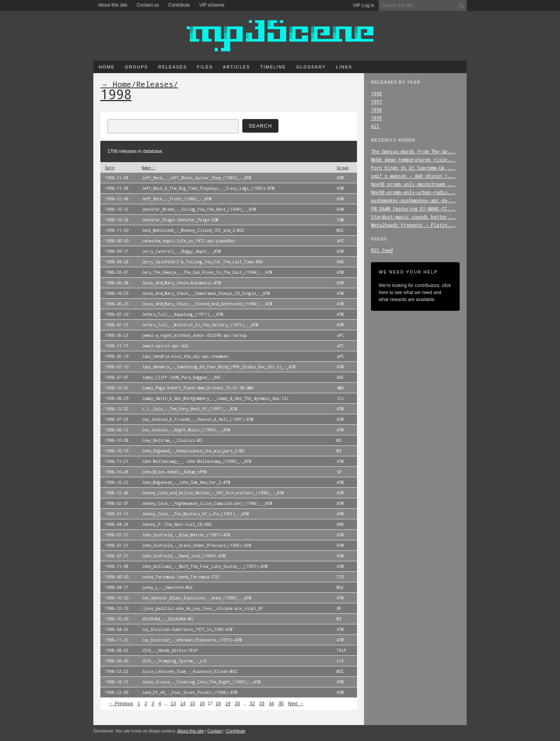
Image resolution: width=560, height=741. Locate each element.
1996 (376, 93)
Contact (215, 731)
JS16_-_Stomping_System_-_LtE (174, 661)
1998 (376, 110)
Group (343, 168)
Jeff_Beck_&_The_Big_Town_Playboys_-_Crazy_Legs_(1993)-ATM (208, 188)
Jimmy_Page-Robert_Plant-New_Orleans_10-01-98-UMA (198, 388)
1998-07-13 (117, 325)
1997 (376, 102)
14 (183, 704)
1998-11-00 (117, 230)
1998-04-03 (117, 629)
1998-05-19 (117, 356)
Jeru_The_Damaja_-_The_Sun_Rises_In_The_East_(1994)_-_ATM (207, 272)
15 (192, 704)
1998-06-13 (117, 430)
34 (271, 704)
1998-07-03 (117, 419)
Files (205, 67)
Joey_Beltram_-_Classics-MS (172, 440)
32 (252, 704)
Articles (236, 67)
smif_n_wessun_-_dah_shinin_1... (413, 176)
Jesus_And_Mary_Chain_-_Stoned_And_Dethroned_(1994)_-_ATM (207, 304)
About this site (113, 5)
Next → (296, 704)
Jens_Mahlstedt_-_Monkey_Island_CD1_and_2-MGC (193, 230)
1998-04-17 (117, 587)
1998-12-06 (117, 493)
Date (110, 168)
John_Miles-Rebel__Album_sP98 (174, 472)
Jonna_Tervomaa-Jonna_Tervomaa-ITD (180, 577)
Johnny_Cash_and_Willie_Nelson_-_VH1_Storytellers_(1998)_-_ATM (213, 493)
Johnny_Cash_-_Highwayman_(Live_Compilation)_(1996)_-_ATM (207, 503)
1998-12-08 (117, 199)
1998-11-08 (117, 178)
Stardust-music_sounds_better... (413, 217)
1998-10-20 (117, 598)
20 (237, 704)
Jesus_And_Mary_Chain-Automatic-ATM (181, 283)
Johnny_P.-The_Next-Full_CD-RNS (177, 524)
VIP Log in (364, 5)
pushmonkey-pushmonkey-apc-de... (413, 200)
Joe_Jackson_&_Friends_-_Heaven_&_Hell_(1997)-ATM (198, 419)
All (375, 126)
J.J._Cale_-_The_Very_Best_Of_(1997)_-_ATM (189, 409)
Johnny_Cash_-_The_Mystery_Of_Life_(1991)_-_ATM (195, 514)
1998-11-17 (117, 346)
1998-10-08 (117, 440)
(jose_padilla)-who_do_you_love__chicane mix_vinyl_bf (202, 608)
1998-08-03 (117, 650)
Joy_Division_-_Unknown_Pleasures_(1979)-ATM (192, 640)
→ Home (116, 84)
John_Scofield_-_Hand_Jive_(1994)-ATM (184, 556)
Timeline (273, 67)
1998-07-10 (117, 314)
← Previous (121, 704)
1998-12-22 (117, 409)
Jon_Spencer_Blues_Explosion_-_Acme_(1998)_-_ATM (196, 598)
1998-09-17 (117, 251)
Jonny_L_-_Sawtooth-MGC (167, 587)
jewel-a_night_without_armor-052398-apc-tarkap (194, 335)
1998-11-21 (117, 461)
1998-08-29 (117, 398)
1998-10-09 (117, 619)
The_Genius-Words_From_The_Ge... (413, 151)
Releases (173, 67)
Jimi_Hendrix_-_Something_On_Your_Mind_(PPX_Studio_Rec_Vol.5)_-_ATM (219, 367)
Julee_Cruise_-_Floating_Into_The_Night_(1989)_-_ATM (201, 682)
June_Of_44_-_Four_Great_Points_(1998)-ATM (189, 692)
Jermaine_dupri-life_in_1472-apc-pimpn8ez (188, 241)
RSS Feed (382, 250)
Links (344, 67)
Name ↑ (148, 168)
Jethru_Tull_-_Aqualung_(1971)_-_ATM (182, 314)
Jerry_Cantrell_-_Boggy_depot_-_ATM (181, 251)
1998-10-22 (117, 482)
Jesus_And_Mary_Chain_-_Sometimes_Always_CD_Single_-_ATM (206, 293)
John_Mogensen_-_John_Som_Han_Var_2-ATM (186, 482)
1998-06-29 (117, 304)
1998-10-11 (117, 682)
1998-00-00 (117, 241)
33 (262, 704)
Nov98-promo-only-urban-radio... (413, 192)
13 (173, 704)
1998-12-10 (117, 608)
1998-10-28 (117, 220)
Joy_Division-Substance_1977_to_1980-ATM (187, 629)
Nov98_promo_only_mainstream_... (413, 184)
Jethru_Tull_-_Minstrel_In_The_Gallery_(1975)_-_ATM (200, 325)
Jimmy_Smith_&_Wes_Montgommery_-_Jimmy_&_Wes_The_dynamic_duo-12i (215, 398)
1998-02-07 (117, 503)
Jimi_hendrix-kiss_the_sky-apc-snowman (185, 356)
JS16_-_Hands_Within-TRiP (170, 650)
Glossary (311, 67)
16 (202, 704)
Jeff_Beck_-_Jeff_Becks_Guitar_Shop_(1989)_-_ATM (196, 178)
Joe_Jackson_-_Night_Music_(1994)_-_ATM (186, 430)
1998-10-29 (117, 293)
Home (107, 67)
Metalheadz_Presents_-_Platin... (413, 225)
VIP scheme (212, 5)
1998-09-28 (117, 262)
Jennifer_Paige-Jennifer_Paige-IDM (180, 220)
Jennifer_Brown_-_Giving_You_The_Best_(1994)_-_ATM (199, 209)
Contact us (148, 5)
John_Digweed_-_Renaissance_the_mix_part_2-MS (193, 451)
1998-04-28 (117, 524)
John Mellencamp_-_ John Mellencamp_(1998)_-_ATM (196, 461)
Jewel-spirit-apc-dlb (165, 346)
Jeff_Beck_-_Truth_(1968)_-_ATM (177, 199)
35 (281, 704)
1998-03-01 (117, 272)
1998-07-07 (117, 377)
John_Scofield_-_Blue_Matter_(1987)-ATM (186, 535)
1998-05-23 (117, 335)
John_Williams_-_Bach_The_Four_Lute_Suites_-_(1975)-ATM (205, 566)
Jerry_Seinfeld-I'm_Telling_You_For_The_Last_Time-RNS (202, 262)
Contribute (179, 5)
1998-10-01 (117, 388)
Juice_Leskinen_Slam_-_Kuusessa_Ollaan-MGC (189, 671)
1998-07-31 (117, 535)
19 (228, 704)
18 (218, 704)
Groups (136, 67)
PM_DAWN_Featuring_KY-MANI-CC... (413, 208)
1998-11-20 (117, 640)
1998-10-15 (117, 209)
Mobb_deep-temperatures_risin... (413, 159)
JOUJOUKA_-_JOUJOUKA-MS (167, 619)
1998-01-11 (117, 514)
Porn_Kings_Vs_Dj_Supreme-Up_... (413, 168)
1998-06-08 (117, 283)
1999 (376, 118)
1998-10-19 (117, 451)
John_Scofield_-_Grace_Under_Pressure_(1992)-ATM (196, 545)
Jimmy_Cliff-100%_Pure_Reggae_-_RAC (181, 377)
